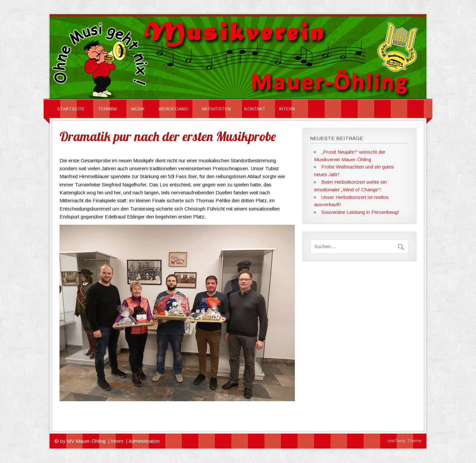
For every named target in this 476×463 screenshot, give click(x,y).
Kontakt (255, 109)
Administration (144, 441)
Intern (117, 441)
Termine (108, 109)
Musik (138, 109)
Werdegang (173, 109)
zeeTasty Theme (404, 441)
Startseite (71, 109)
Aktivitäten (216, 109)
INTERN (287, 109)
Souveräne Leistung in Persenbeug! (360, 212)
